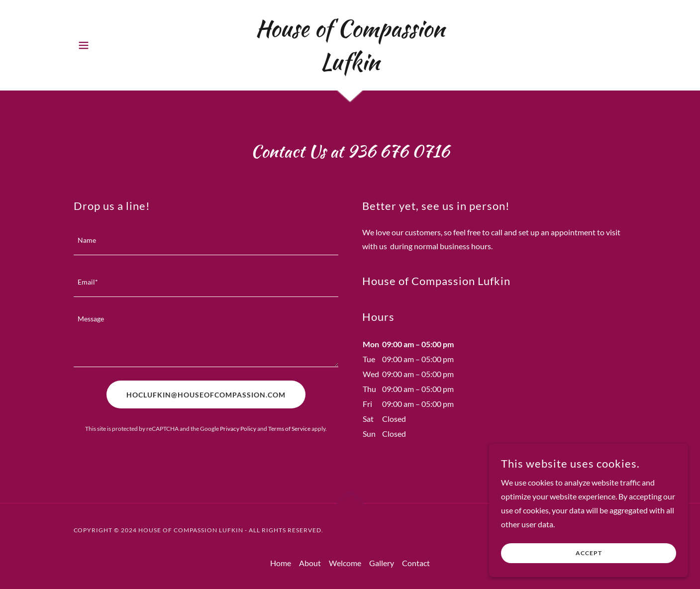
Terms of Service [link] (289, 429)
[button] (84, 45)
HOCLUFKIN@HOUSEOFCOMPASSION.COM (206, 395)
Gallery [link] (382, 563)
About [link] (310, 563)
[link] (350, 66)
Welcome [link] (345, 563)
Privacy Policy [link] (238, 429)
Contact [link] (416, 563)
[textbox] (206, 240)
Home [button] (281, 563)
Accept (589, 553)
